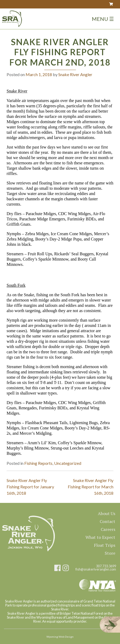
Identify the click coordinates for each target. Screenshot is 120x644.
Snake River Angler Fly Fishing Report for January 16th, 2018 (30, 487)
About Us (107, 513)
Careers (108, 529)
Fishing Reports (38, 463)
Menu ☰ (103, 19)
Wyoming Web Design (60, 637)
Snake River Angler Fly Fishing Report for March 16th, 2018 (91, 487)
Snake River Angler (75, 74)
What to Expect (100, 537)
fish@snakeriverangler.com (96, 569)
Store (110, 553)
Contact (107, 521)
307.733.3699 (106, 566)
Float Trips (105, 545)
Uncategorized (68, 463)
